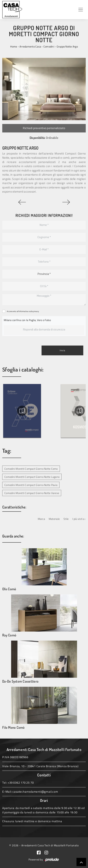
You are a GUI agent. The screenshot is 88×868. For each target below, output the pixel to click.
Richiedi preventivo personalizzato (44, 128)
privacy (36, 311)
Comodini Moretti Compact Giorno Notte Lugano (32, 477)
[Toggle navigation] (81, 10)
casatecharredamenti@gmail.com (35, 792)
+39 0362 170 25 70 (21, 783)
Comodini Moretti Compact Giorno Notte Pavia (31, 485)
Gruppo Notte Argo (67, 46)
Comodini (49, 46)
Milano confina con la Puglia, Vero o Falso (27, 320)
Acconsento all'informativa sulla (23, 311)
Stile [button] (66, 519)
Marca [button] (41, 519)
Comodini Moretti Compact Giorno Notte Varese (32, 493)
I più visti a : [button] (79, 519)
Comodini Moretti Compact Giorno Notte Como (31, 469)
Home (14, 46)
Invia (62, 350)
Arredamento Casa (30, 46)
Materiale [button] (54, 519)
